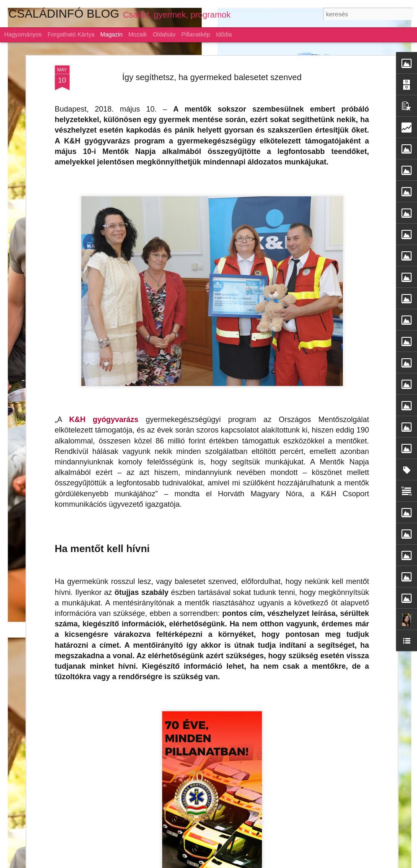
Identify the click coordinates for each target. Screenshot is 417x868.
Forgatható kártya (71, 34)
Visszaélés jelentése (310, 863)
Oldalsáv (164, 34)
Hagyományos (23, 34)
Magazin (111, 34)
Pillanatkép (196, 34)
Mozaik (137, 34)
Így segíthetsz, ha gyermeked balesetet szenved (212, 58)
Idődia (224, 34)
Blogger (279, 863)
